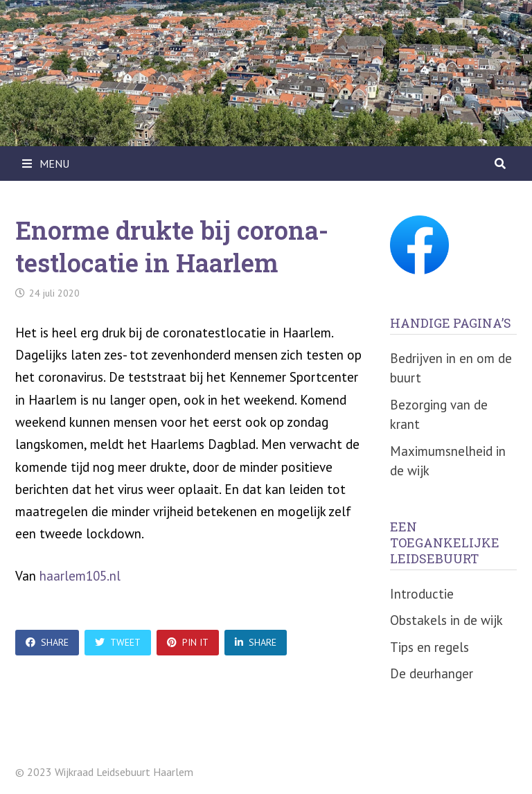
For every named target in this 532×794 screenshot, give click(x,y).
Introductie (422, 594)
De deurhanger (432, 673)
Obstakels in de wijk (446, 620)
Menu (46, 164)
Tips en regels (429, 647)
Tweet (118, 642)
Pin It (188, 642)
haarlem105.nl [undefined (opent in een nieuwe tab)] (80, 576)
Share (47, 642)
